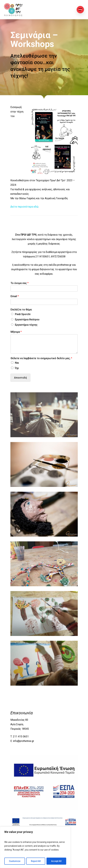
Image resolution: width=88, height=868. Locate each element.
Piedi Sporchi (23, 314)
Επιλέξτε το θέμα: (21, 310)
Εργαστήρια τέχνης (26, 325)
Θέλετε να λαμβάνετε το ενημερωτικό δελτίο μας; (41, 358)
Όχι (17, 368)
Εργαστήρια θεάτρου (27, 319)
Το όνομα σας (20, 283)
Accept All (56, 861)
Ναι (17, 363)
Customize (15, 861)
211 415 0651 (21, 737)
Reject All (36, 861)
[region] (35, 847)
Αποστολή (20, 378)
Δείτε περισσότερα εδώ (24, 207)
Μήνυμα (16, 332)
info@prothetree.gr (23, 741)
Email (15, 296)
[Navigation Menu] (80, 10)
